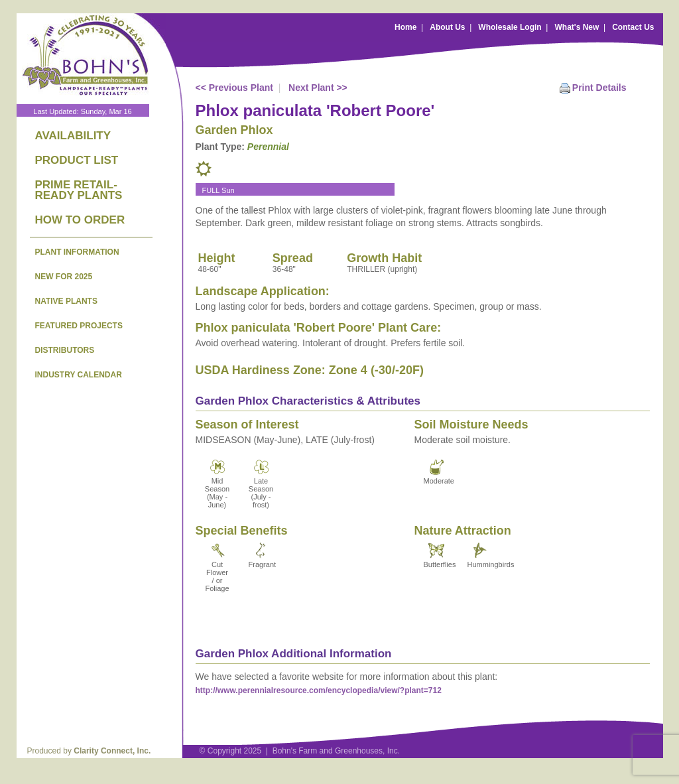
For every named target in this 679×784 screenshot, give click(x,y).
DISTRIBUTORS (65, 350)
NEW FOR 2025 (64, 277)
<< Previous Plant (235, 88)
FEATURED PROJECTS (79, 326)
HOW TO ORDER (80, 220)
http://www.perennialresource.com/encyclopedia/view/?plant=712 (319, 690)
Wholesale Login (510, 27)
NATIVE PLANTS (66, 301)
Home (405, 27)
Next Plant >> (318, 88)
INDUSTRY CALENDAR (79, 375)
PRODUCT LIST (77, 160)
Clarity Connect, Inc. (112, 751)
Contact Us (633, 27)
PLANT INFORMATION (77, 252)
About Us (447, 27)
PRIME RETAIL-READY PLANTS (79, 190)
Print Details (599, 88)
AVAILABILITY (73, 136)
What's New (577, 27)
